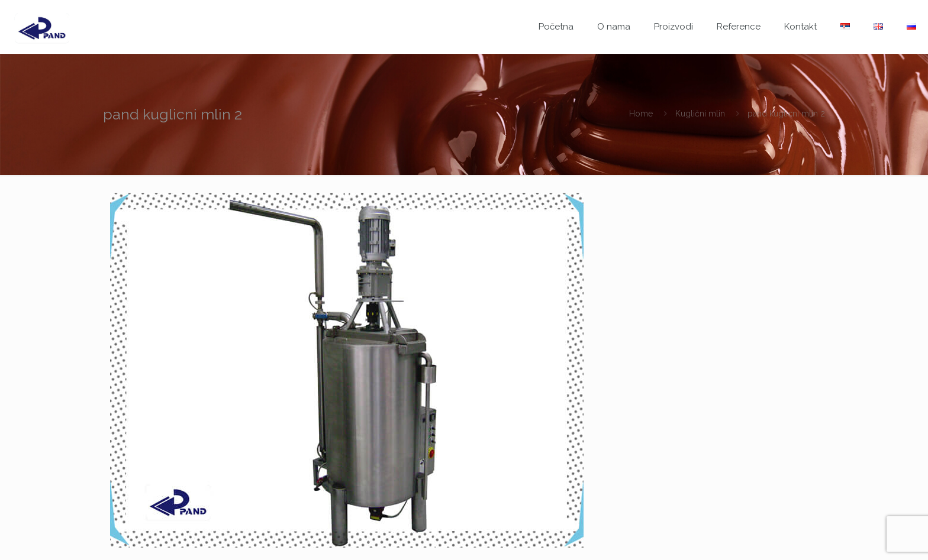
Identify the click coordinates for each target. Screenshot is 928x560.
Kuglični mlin (700, 114)
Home (641, 114)
